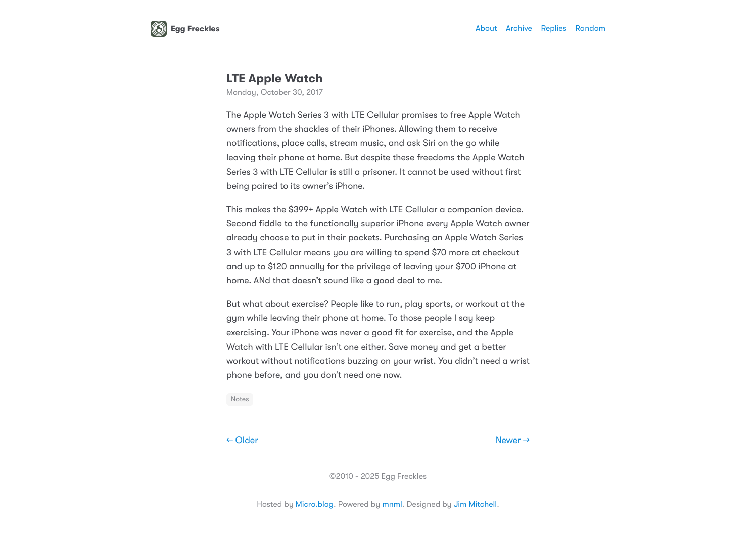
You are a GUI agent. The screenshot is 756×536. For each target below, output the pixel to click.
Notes (240, 399)
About (486, 28)
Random (590, 28)
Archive (519, 28)
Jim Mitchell (475, 504)
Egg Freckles (185, 29)
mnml (392, 504)
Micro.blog (315, 504)
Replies (553, 28)
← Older (242, 441)
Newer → (513, 441)
